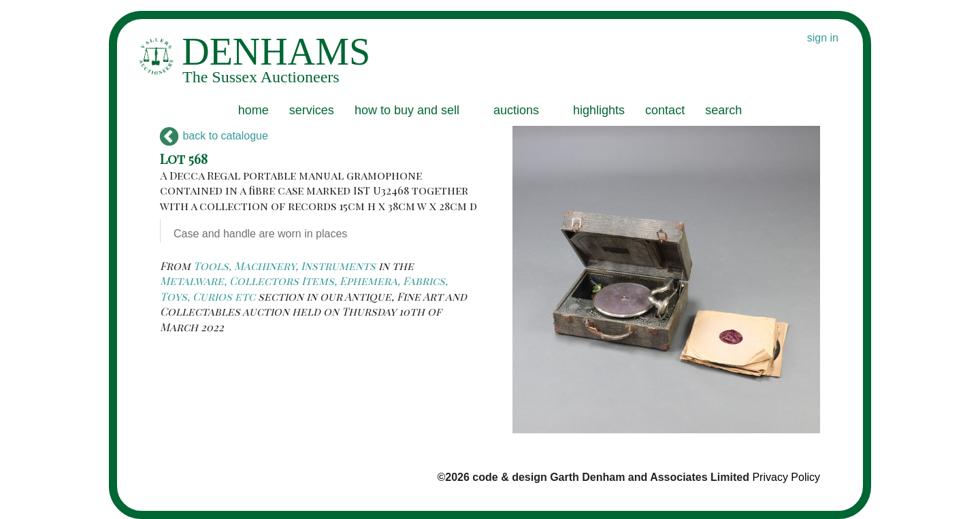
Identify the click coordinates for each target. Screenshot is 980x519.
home (254, 110)
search (723, 110)
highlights (599, 110)
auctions (516, 110)
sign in (823, 38)
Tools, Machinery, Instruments (284, 266)
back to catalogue (214, 136)
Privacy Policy (786, 477)
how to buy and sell (407, 110)
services (312, 110)
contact (665, 110)
